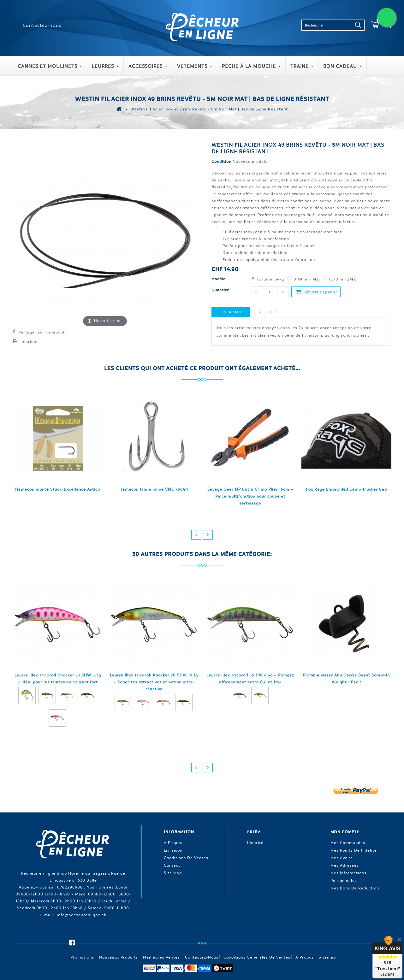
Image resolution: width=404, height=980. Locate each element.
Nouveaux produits (119, 946)
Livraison (231, 312)
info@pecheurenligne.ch (82, 914)
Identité (255, 842)
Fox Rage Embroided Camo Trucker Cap (346, 489)
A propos (173, 842)
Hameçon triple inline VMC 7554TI (154, 489)
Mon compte (345, 832)
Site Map (173, 872)
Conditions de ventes (186, 857)
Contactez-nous (42, 25)
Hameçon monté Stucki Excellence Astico (58, 489)
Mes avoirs (342, 857)
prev (196, 535)
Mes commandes (348, 842)
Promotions (82, 946)
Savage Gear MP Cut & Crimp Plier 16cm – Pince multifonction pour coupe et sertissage (250, 496)
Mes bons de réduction (355, 888)
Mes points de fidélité (354, 850)
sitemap (327, 946)
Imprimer (30, 341)
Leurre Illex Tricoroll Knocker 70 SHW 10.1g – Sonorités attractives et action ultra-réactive (154, 682)
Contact (172, 865)
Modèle (219, 279)
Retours (268, 312)
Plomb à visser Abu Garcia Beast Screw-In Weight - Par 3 (346, 678)
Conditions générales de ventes (257, 946)
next (208, 535)
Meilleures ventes (161, 946)
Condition (221, 161)
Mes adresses (345, 865)
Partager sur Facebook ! (43, 332)
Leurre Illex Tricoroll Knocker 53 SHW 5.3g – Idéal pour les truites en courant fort (58, 678)
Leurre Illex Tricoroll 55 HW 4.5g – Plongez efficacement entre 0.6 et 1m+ (250, 678)
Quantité (220, 290)
